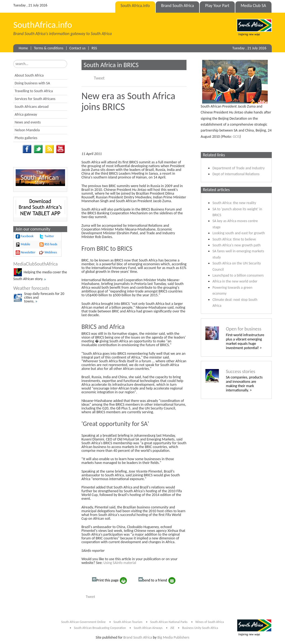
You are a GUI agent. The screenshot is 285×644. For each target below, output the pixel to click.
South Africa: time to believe (234, 239)
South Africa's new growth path (236, 245)
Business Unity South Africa (200, 628)
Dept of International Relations (236, 174)
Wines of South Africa (210, 622)
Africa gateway (26, 114)
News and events (28, 122)
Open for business (244, 329)
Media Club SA (253, 6)
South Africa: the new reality (234, 203)
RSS (94, 48)
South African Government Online (84, 622)
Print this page (105, 580)
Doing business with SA (32, 83)
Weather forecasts (31, 288)
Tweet (99, 78)
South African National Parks (169, 622)
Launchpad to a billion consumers (238, 275)
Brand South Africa (177, 6)
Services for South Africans (35, 99)
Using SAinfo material (120, 563)
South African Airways (149, 628)
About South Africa (29, 75)
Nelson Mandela (27, 130)
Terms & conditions (49, 48)
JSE (172, 628)
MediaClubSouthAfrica (35, 264)
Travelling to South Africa (34, 91)
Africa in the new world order (235, 281)
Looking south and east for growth (239, 233)
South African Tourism (128, 622)
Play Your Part (217, 6)
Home (23, 48)
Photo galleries (26, 138)
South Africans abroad (32, 107)
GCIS (236, 137)
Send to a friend (153, 580)
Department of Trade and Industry (238, 168)
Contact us (77, 48)
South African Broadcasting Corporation (100, 628)
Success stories (241, 371)
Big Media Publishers (173, 637)
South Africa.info (135, 6)
